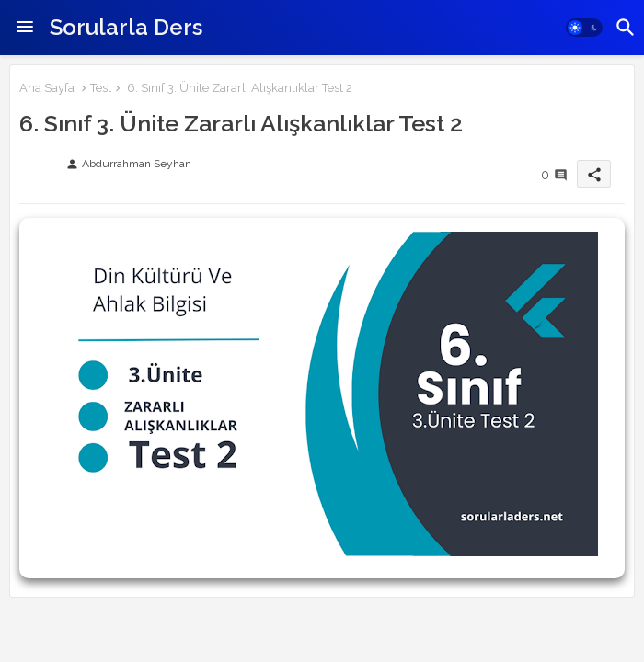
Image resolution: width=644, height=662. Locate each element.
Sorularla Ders (126, 27)
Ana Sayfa (47, 88)
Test (101, 88)
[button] (584, 28)
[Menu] (25, 28)
